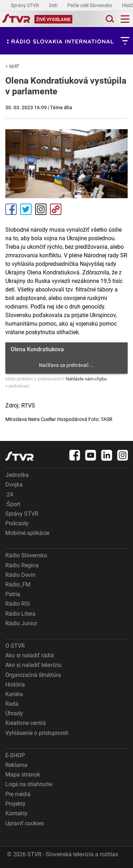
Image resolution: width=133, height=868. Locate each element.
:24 (9, 495)
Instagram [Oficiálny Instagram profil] (41, 209)
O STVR (15, 646)
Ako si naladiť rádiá (30, 655)
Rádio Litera (20, 614)
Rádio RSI (18, 604)
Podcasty (17, 523)
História (15, 685)
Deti (54, 5)
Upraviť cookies (25, 823)
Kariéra (14, 694)
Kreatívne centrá (26, 723)
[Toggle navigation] (125, 19)
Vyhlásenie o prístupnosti (37, 733)
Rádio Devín (20, 575)
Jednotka (17, 475)
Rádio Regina (22, 565)
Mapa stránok (23, 775)
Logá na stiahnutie (29, 784)
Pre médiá (18, 794)
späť (12, 66)
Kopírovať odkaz (56, 209)
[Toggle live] (53, 19)
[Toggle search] (109, 19)
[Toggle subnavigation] (125, 41)
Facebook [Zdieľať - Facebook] (11, 209)
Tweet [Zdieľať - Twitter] (26, 209)
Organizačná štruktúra (33, 675)
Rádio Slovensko (26, 555)
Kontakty (16, 813)
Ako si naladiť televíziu (34, 665)
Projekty (15, 804)
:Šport (13, 504)
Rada (12, 704)
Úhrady (14, 713)
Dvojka (14, 485)
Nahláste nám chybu (86, 379)
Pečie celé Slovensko (90, 5)
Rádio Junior (21, 623)
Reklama (16, 765)
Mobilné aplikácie (27, 533)
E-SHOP (15, 755)
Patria (13, 594)
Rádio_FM (18, 585)
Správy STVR (25, 5)
